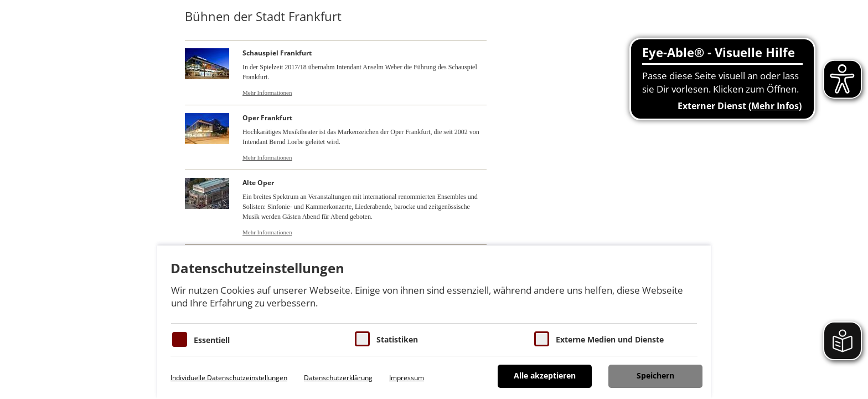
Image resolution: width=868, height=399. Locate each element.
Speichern (655, 375)
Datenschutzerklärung (338, 378)
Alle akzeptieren (545, 375)
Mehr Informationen (267, 93)
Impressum (407, 378)
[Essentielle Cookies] (180, 339)
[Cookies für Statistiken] (362, 339)
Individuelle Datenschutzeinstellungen (229, 378)
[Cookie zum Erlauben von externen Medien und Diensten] (542, 339)
